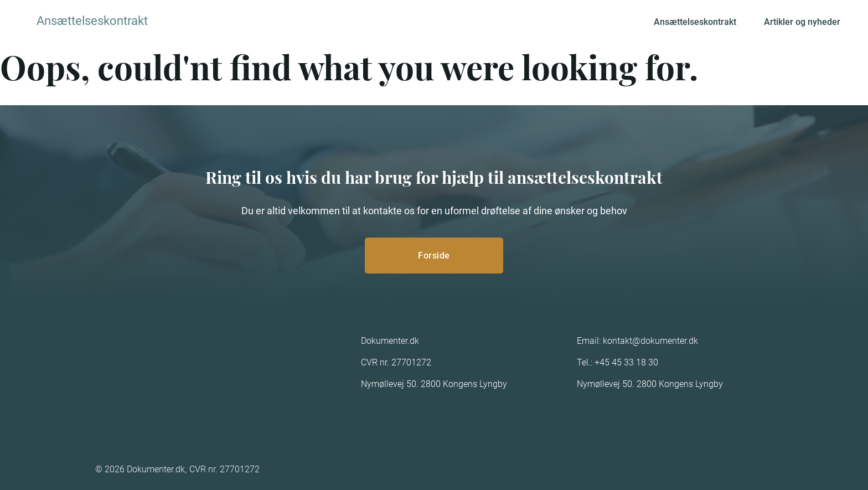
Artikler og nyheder (802, 22)
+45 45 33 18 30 (626, 362)
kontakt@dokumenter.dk (650, 341)
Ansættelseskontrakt (695, 22)
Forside (434, 256)
